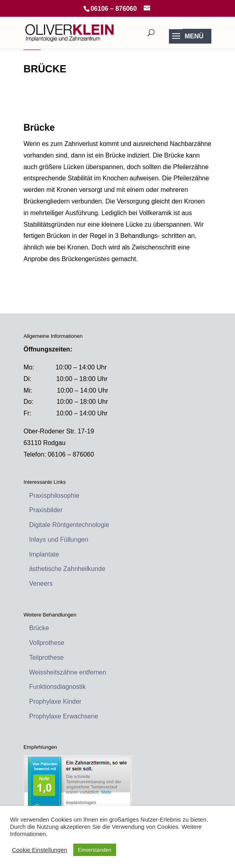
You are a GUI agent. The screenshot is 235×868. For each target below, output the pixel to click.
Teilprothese (46, 657)
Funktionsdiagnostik (57, 687)
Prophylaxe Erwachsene (64, 716)
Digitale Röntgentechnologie (69, 525)
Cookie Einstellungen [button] (40, 850)
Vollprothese (47, 643)
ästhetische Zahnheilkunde (67, 569)
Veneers (41, 584)
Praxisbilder (46, 510)
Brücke (39, 628)
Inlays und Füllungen (59, 540)
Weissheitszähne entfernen (68, 672)
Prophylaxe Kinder (55, 701)
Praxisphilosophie (54, 496)
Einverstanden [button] (95, 850)
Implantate (44, 554)
